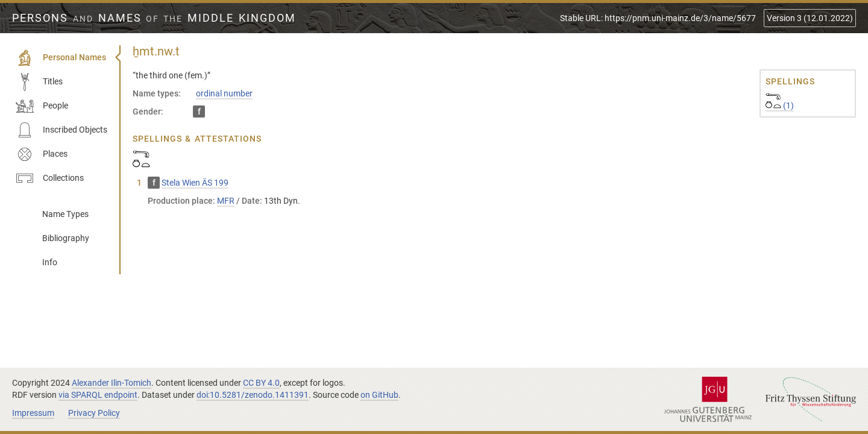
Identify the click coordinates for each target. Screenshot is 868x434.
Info (50, 262)
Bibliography (66, 238)
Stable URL (658, 18)
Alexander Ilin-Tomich (112, 383)
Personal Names (61, 58)
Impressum (33, 413)
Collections (50, 178)
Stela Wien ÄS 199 (195, 183)
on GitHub (379, 395)
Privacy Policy (94, 413)
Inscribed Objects (61, 130)
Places (42, 154)
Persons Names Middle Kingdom (154, 18)
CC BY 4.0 (261, 383)
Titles (39, 82)
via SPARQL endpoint (98, 395)
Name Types (65, 214)
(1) (780, 105)
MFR (226, 201)
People (42, 106)
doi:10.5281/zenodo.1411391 (253, 395)
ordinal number (224, 93)
